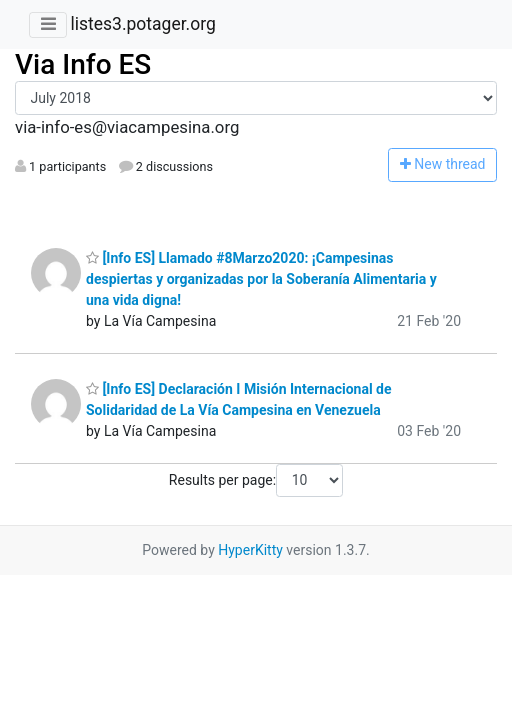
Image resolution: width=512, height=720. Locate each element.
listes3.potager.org (142, 24)
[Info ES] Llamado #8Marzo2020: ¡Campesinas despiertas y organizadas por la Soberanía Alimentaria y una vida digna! (261, 279)
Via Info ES (83, 64)
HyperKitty (250, 550)
